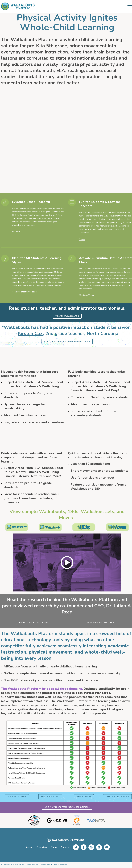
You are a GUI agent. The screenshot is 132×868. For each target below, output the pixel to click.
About (82, 239)
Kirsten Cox (30, 334)
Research (16, 232)
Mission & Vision (86, 295)
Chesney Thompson (106, 139)
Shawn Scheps (14, 139)
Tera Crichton (58, 142)
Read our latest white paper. (25, 292)
